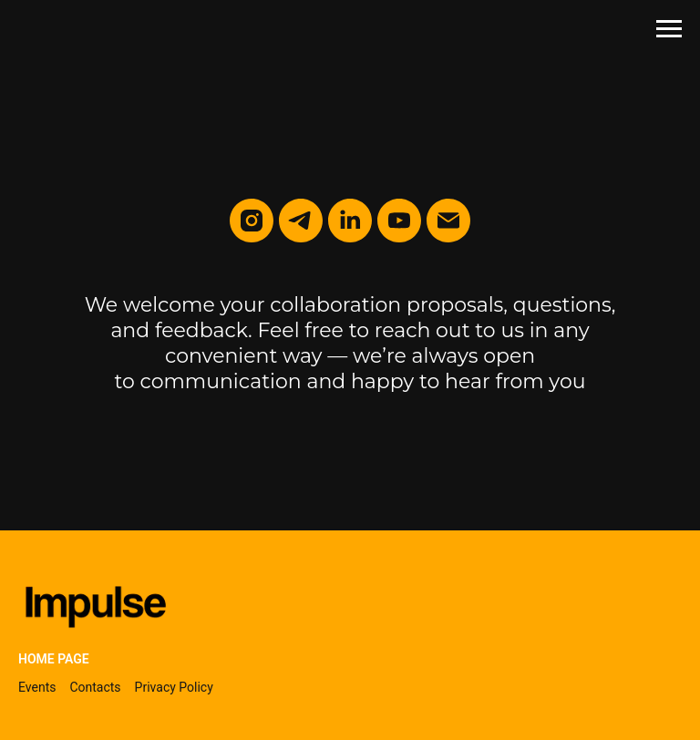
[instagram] (252, 221)
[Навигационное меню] (669, 29)
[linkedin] (350, 221)
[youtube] (399, 221)
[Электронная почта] (448, 221)
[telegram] (301, 221)
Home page (54, 659)
